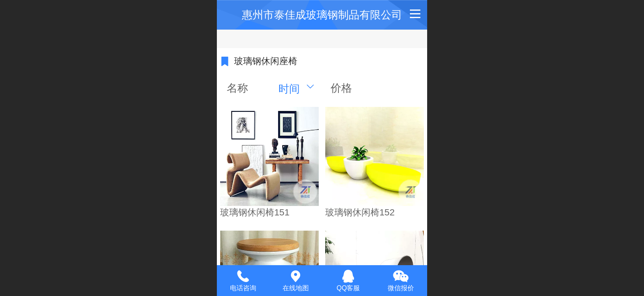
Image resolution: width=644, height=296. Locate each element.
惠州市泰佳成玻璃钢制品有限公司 (322, 15)
